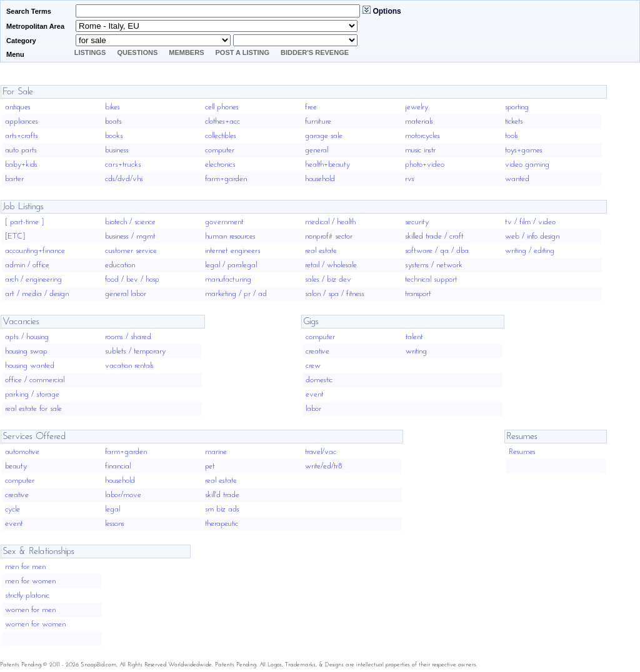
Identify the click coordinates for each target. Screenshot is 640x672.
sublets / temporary (135, 351)
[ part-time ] (24, 222)
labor (313, 409)
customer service (131, 251)
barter (14, 179)
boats (113, 121)
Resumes (522, 452)
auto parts (21, 150)
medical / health (330, 222)
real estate (321, 251)
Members (186, 52)
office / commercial (35, 380)
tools (512, 136)
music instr (420, 150)
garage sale (324, 136)
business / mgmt (130, 236)
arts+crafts (22, 136)
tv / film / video (530, 222)
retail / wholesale (331, 265)
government (224, 222)
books (114, 136)
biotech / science (130, 222)
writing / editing (530, 251)
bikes (112, 107)
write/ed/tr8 (324, 466)
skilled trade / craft (434, 236)
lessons (115, 524)
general (317, 150)
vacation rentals (129, 366)
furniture (318, 121)
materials (419, 121)
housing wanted (30, 366)
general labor (126, 294)
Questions (137, 52)
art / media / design (37, 294)
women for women (35, 624)
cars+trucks (123, 165)
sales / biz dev (328, 279)
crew (313, 366)
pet (210, 466)
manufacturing (228, 279)
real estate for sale (33, 409)
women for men (30, 610)
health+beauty (327, 165)
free (311, 107)
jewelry (417, 107)
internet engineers (233, 251)
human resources (230, 236)
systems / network (434, 265)
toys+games (524, 150)
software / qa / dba (437, 251)
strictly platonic (27, 595)
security (417, 222)
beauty (16, 466)
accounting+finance (35, 251)
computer (220, 150)
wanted (517, 179)
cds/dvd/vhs (124, 179)
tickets (514, 121)
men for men (25, 567)
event (315, 394)
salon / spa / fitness (335, 294)
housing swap (26, 351)
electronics (220, 165)
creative (317, 351)
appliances (22, 121)
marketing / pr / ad (236, 294)
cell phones (222, 107)
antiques (18, 107)
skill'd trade (222, 495)
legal (112, 509)
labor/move (123, 495)
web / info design (532, 236)
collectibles (221, 136)
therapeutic (222, 524)
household (320, 179)
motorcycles (422, 136)
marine (216, 452)
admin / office (27, 265)
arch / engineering (33, 279)
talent (414, 337)
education (120, 265)
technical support (431, 279)
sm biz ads (222, 509)
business (117, 150)
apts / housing (27, 337)
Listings (90, 52)
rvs (410, 179)
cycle (12, 509)
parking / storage (32, 394)
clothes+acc (222, 121)
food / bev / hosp (132, 279)
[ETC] (15, 236)
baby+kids (21, 165)
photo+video (425, 165)
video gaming (527, 165)
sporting (517, 107)
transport (418, 294)
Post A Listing (243, 52)
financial (118, 466)
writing (416, 351)
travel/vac (321, 452)
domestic (319, 380)
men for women (30, 581)
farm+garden (226, 179)
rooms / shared (128, 337)
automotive (22, 452)
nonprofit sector (329, 236)
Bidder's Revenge (315, 52)
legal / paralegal (231, 265)
